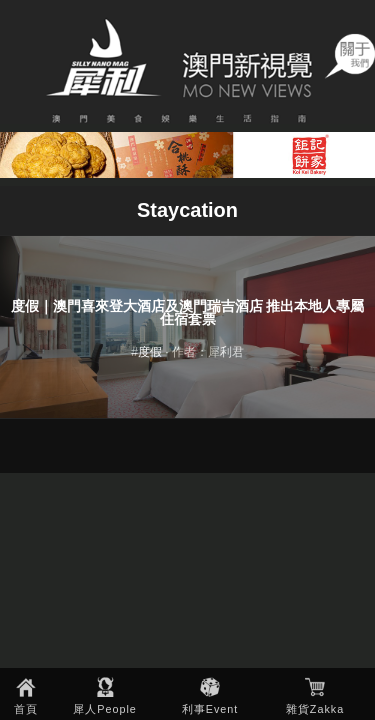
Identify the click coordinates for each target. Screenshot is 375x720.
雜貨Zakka (315, 709)
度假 (150, 352)
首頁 (26, 709)
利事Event (210, 709)
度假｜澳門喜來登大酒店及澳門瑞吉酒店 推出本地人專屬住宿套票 (188, 313)
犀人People (105, 709)
